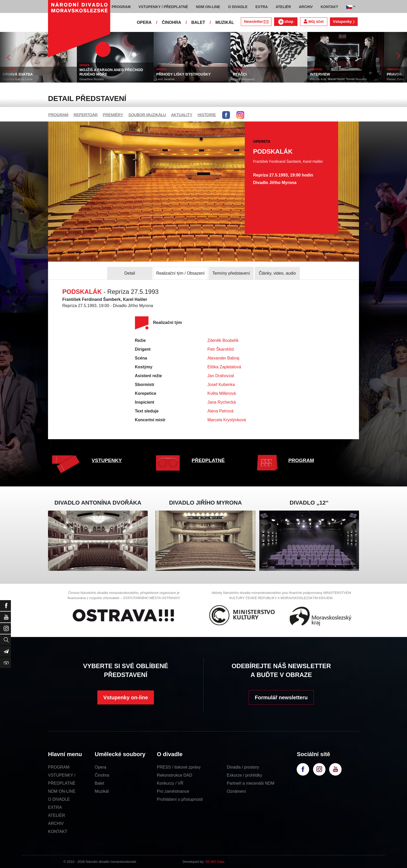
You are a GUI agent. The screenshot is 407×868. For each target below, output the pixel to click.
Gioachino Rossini (91, 79)
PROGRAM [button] (121, 7)
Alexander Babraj (223, 358)
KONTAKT (58, 832)
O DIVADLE (59, 799)
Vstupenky (344, 22)
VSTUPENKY (107, 460)
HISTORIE (207, 115)
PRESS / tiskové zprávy (179, 767)
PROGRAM (58, 115)
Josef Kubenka (221, 385)
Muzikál (102, 791)
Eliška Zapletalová (224, 367)
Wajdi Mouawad (244, 79)
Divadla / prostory (243, 767)
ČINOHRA (171, 22)
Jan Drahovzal (221, 376)
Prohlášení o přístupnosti (180, 799)
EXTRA (55, 807)
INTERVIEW (320, 74)
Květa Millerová (222, 393)
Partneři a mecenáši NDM (251, 783)
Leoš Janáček (165, 79)
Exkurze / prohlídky (245, 775)
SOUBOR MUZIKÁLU (147, 115)
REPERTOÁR (86, 115)
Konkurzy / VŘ (170, 783)
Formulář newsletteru (281, 697)
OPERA (144, 22)
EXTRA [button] (262, 7)
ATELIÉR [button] (283, 7)
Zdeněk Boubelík (223, 340)
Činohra (102, 775)
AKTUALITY (182, 115)
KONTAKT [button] (329, 7)
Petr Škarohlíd (221, 349)
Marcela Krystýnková (227, 420)
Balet (99, 783)
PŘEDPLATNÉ (208, 460)
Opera (100, 767)
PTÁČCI (240, 74)
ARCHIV (56, 823)
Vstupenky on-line (126, 697)
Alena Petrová (221, 411)
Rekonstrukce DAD (174, 775)
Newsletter (256, 22)
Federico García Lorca (17, 79)
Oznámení (236, 791)
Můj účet (314, 21)
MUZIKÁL (225, 22)
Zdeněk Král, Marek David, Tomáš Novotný (338, 79)
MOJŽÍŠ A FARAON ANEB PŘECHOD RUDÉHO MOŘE (111, 72)
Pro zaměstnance (173, 791)
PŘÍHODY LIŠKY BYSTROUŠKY (184, 74)
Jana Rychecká (222, 402)
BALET (198, 22)
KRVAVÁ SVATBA (18, 74)
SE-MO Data (215, 862)
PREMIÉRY (113, 115)
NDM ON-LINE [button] (208, 7)
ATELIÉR (57, 815)
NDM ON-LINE (62, 791)
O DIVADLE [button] (238, 7)
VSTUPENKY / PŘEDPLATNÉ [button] (163, 7)
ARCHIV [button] (306, 7)
